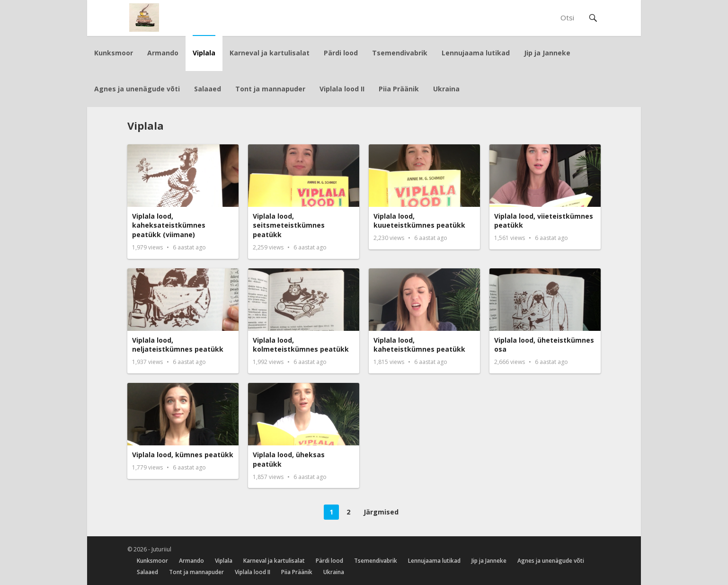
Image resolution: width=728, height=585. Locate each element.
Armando (163, 53)
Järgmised (381, 512)
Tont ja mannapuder (270, 89)
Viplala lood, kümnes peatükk (183, 455)
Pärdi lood (341, 53)
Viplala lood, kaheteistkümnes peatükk (419, 345)
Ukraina (446, 89)
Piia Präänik (399, 89)
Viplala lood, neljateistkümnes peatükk (178, 345)
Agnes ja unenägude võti (137, 89)
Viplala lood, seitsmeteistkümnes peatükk (289, 225)
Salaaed (208, 89)
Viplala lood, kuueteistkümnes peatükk (419, 221)
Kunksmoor (114, 53)
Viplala (204, 53)
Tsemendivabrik (400, 53)
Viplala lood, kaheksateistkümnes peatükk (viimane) (169, 225)
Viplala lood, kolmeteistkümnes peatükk (301, 345)
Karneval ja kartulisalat (270, 53)
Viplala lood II (342, 89)
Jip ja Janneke (547, 53)
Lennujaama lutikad (476, 53)
